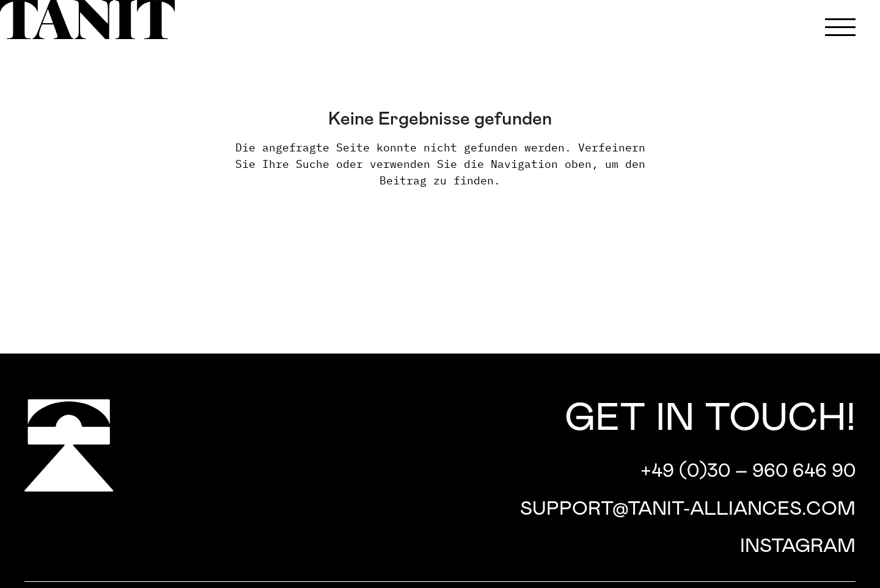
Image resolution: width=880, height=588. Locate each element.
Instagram (798, 546)
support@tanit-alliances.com (688, 509)
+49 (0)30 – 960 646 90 (748, 471)
